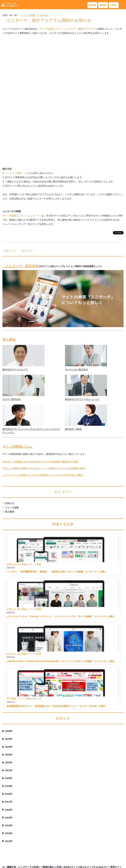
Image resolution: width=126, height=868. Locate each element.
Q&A (37, 842)
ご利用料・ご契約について (48, 838)
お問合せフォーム (15, 808)
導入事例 (9, 229)
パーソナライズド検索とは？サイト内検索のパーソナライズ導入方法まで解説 (43, 365)
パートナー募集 (71, 826)
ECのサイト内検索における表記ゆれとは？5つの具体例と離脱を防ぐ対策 (40, 351)
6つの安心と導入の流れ (47, 833)
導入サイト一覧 (71, 808)
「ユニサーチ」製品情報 (21, 156)
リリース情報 (28, 15)
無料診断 (92, 5)
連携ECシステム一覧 (74, 821)
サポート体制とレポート (47, 828)
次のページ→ (28, 140)
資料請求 (103, 5)
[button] (123, 5)
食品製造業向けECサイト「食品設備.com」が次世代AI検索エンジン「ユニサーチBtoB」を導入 (56, 596)
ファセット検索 (42, 813)
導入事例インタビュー (74, 799)
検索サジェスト (42, 808)
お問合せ (114, 5)
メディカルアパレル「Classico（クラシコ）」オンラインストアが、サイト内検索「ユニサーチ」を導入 (61, 506)
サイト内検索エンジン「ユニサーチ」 (59, 29)
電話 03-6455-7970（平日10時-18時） (16, 815)
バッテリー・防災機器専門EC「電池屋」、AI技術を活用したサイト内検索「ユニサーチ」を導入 (56, 461)
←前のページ (9, 140)
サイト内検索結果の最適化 (48, 799)
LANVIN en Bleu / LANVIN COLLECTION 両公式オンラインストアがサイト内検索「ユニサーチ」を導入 (61, 551)
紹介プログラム (89, 29)
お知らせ (44, 15)
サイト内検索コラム (17, 336)
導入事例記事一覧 (72, 803)
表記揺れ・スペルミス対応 (48, 803)
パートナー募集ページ (17, 63)
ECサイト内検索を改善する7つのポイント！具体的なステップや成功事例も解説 (44, 358)
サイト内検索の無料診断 (18, 803)
